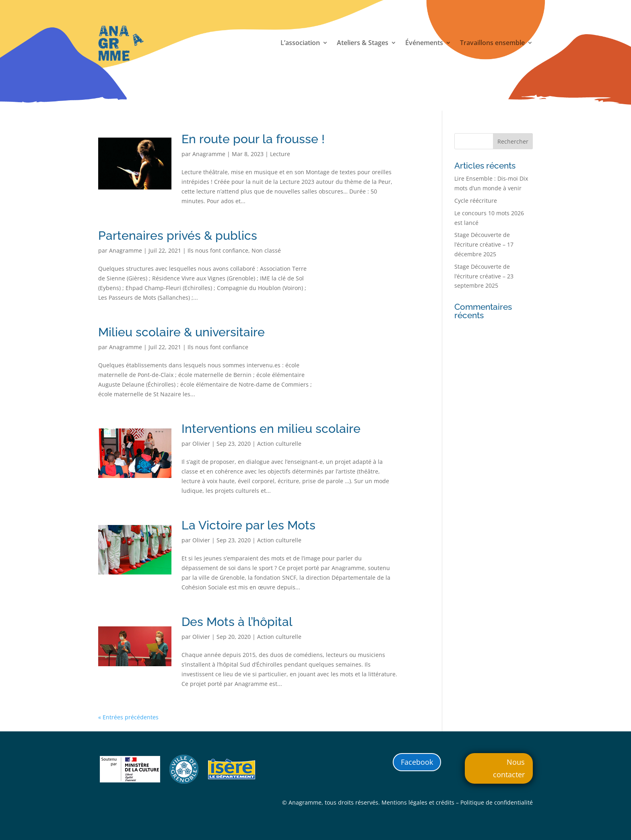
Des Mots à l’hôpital (237, 622)
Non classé (266, 250)
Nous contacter (509, 768)
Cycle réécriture (476, 201)
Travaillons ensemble (492, 43)
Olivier (201, 444)
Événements (424, 43)
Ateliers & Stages (363, 43)
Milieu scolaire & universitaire (181, 332)
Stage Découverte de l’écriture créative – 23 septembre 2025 (484, 276)
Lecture (280, 154)
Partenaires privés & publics (178, 236)
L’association (300, 43)
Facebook (417, 762)
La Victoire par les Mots (248, 525)
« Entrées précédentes (128, 717)
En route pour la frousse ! (253, 139)
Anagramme (209, 154)
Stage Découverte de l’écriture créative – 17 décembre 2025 (484, 244)
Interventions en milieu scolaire (271, 429)
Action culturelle (279, 444)
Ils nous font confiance (218, 250)
